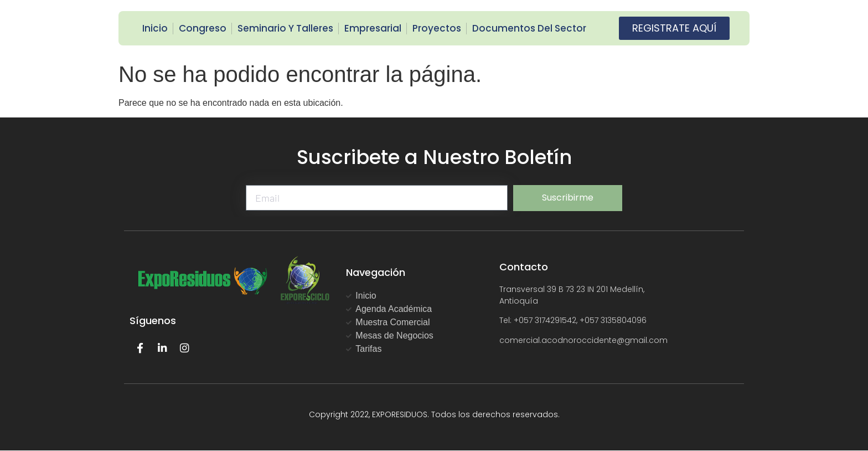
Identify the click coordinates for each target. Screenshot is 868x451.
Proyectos (437, 28)
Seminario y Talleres (285, 28)
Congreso (203, 28)
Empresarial (373, 28)
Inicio (155, 28)
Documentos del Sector (529, 28)
